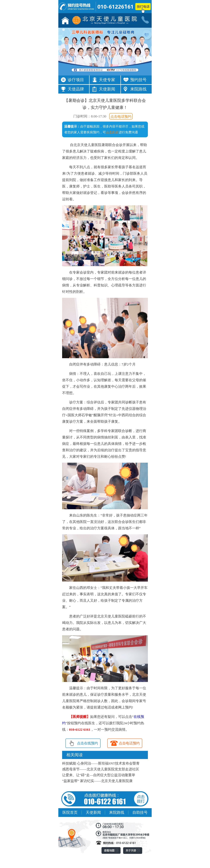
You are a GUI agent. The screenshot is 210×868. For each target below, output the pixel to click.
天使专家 (107, 80)
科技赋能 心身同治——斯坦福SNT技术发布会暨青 (101, 763)
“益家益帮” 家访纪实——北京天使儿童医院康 (97, 781)
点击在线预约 (87, 743)
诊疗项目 (76, 80)
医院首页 (70, 812)
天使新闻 (107, 89)
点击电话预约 (121, 117)
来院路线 (138, 89)
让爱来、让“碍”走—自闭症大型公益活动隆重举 (99, 775)
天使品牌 (76, 89)
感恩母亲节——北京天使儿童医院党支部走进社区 (101, 769)
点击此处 (112, 132)
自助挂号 (140, 812)
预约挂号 (138, 80)
